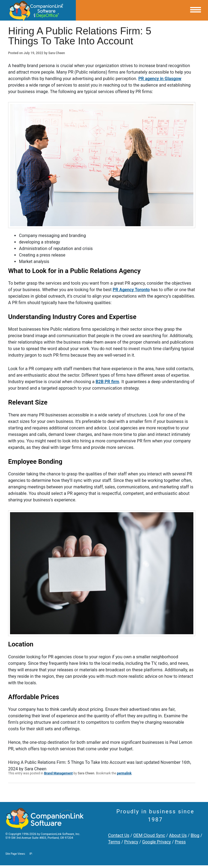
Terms (114, 842)
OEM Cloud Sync (149, 835)
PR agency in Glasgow (160, 79)
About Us (178, 835)
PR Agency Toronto (131, 290)
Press (180, 842)
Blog (195, 835)
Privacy (131, 842)
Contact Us (119, 835)
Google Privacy (157, 842)
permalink (124, 773)
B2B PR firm (107, 382)
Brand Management (58, 773)
